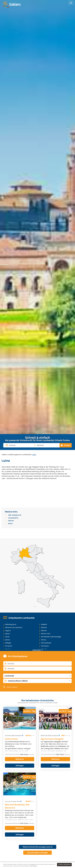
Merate (44, 612)
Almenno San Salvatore (14, 609)
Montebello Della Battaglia (51, 618)
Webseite (20, 741)
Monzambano (46, 625)
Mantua (44, 609)
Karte (10, 505)
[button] (37, 658)
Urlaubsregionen (14, 454)
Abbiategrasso (11, 606)
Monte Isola (46, 615)
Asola (7, 618)
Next (33, 700)
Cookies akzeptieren (64, 865)
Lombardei (26, 454)
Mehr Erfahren (34, 866)
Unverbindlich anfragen (37, 834)
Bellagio (8, 625)
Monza (44, 621)
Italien (4, 454)
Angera (8, 612)
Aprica (8, 615)
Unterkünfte (13, 499)
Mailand (44, 606)
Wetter (11, 502)
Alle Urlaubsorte (15, 497)
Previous (6, 700)
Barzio (8, 621)
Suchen (66, 445)
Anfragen (20, 747)
